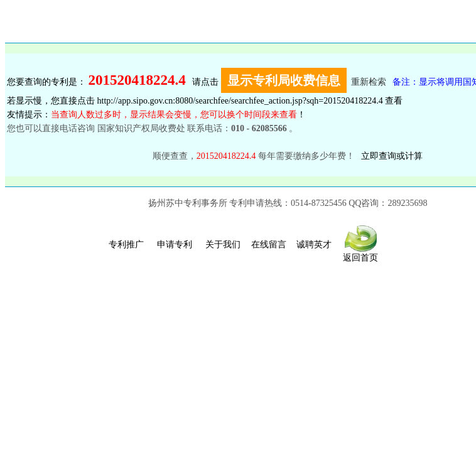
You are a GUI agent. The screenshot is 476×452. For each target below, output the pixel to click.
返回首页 (360, 254)
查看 (394, 101)
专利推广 (126, 245)
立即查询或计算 (392, 156)
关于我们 (223, 245)
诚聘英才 (314, 245)
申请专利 (175, 245)
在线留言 (269, 245)
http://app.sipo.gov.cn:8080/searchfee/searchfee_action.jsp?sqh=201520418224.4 (240, 101)
